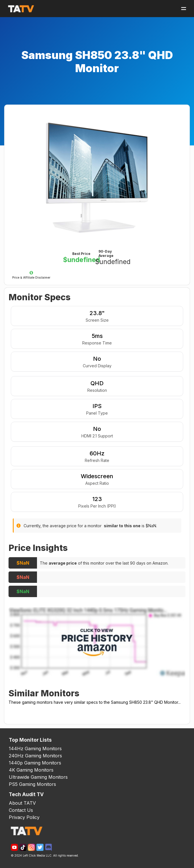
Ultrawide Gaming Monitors (38, 777)
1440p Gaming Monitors (35, 763)
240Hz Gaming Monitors (35, 756)
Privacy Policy (24, 817)
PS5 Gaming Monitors (32, 784)
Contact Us (21, 810)
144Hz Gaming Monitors (35, 749)
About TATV (22, 803)
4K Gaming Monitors (31, 770)
